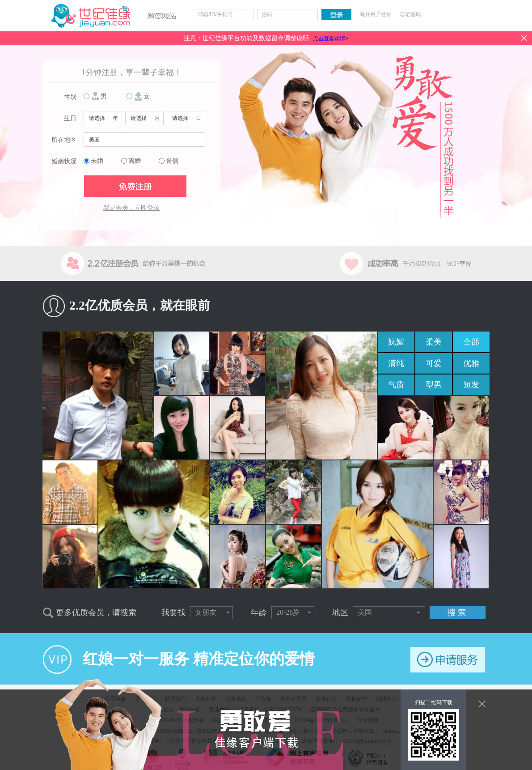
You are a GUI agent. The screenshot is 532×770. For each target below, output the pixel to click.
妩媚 (396, 342)
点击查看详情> (331, 38)
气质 (396, 385)
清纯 (396, 363)
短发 (471, 385)
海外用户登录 (376, 14)
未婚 (97, 161)
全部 (471, 342)
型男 (434, 385)
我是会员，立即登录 (131, 208)
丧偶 (172, 161)
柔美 (434, 342)
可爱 (434, 363)
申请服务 (448, 660)
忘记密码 (410, 14)
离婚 (135, 161)
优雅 (471, 363)
